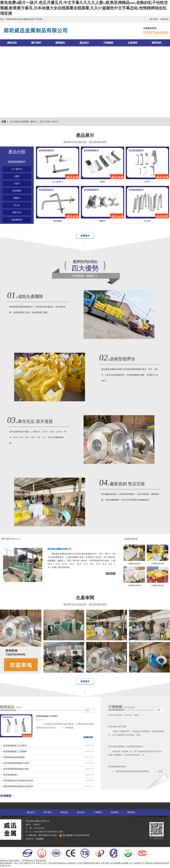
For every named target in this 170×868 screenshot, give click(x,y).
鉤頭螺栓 (17, 191)
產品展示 (84, 43)
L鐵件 (17, 176)
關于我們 (154, 19)
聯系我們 (165, 19)
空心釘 (17, 205)
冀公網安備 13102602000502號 (74, 835)
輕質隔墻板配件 (17, 162)
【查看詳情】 (88, 737)
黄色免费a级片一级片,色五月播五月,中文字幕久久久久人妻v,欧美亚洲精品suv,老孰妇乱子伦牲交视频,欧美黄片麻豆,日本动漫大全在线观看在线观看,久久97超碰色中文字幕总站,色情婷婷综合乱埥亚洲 (84, 8)
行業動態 (108, 43)
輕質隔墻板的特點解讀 (14, 757)
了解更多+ (111, 573)
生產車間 (132, 43)
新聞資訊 (60, 43)
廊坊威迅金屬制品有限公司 (59, 549)
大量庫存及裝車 (131, 539)
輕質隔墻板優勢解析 (117, 767)
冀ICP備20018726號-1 (48, 835)
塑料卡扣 (17, 212)
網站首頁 (12, 43)
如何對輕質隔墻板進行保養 (16, 763)
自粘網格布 (17, 220)
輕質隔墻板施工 (11, 775)
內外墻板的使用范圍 (117, 727)
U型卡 (17, 183)
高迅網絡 (40, 839)
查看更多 (85, 236)
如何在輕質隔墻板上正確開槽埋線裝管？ (126, 747)
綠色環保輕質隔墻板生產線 (16, 769)
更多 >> (88, 710)
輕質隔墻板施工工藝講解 (15, 751)
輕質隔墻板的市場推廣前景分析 (18, 781)
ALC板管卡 (17, 169)
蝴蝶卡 (17, 198)
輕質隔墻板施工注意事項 (47, 716)
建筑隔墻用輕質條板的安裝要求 (18, 786)
